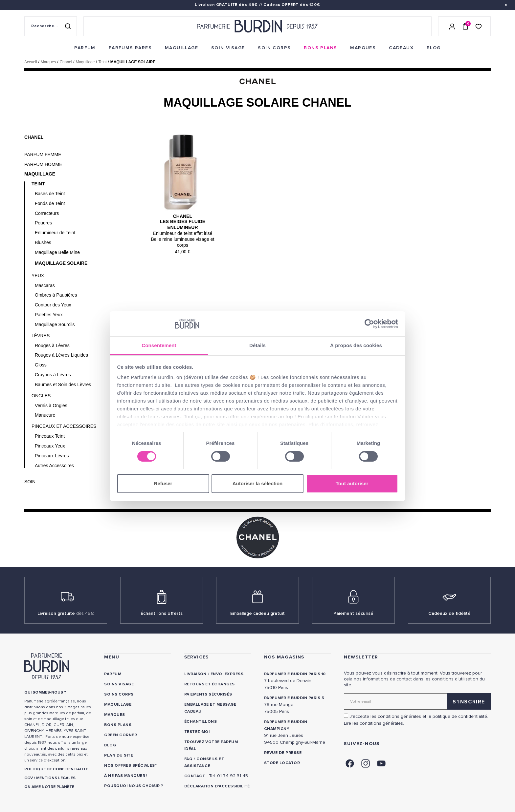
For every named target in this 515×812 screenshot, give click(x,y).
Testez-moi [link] (197, 732)
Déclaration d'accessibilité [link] (217, 786)
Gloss (41, 365)
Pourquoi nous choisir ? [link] (134, 786)
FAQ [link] (188, 759)
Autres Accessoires (54, 466)
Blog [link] (110, 745)
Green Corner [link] (121, 735)
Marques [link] (114, 715)
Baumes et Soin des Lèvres (63, 385)
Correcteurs (47, 213)
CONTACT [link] (195, 776)
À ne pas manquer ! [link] (126, 776)
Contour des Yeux (53, 305)
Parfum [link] (113, 674)
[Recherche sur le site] (51, 26)
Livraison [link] (195, 674)
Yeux (38, 276)
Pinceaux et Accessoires (64, 426)
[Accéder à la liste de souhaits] (479, 26)
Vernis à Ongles (51, 406)
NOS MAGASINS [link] (284, 657)
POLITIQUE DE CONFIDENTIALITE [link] (56, 769)
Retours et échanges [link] (210, 684)
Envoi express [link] (227, 674)
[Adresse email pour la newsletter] (417, 701)
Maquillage (40, 174)
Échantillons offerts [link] (162, 613)
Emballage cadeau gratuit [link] (257, 613)
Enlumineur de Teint (55, 233)
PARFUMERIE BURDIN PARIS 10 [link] (295, 674)
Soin (30, 482)
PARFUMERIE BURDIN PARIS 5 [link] (294, 698)
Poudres (43, 223)
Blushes (43, 242)
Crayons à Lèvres (53, 375)
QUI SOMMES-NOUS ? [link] (45, 692)
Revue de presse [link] (283, 753)
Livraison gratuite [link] (66, 613)
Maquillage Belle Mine (57, 252)
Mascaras (45, 285)
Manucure (45, 415)
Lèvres (41, 336)
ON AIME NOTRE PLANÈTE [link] (49, 787)
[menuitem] (85, 48)
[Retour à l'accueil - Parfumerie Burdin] (257, 26)
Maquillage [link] (118, 705)
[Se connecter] (452, 26)
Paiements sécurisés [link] (208, 694)
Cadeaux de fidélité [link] (449, 613)
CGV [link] (29, 778)
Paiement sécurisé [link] (353, 613)
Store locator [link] (282, 763)
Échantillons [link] (201, 722)
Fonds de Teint (50, 203)
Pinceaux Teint (50, 436)
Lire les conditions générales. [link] (374, 723)
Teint (38, 184)
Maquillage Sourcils (55, 324)
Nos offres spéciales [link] (130, 766)
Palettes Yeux (49, 315)
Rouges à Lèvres (52, 345)
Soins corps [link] (119, 694)
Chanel (34, 137)
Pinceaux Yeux (50, 446)
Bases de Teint (50, 194)
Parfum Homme (43, 164)
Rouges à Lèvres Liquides (61, 355)
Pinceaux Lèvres (52, 456)
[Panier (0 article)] (465, 26)
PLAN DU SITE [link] (119, 755)
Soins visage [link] (119, 684)
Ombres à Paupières (56, 295)
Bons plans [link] (118, 725)
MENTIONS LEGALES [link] (56, 778)
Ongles (41, 396)
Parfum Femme (43, 155)
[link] (85, 48)
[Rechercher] (68, 26)
